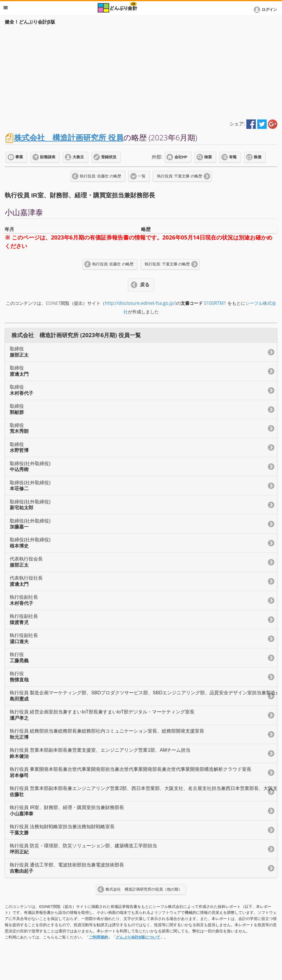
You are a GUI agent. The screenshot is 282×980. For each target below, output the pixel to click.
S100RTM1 (215, 303)
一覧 (142, 176)
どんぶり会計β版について (138, 937)
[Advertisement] (141, 71)
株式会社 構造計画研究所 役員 (69, 138)
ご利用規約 (99, 937)
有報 (233, 157)
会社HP (181, 157)
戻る (145, 285)
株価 (258, 157)
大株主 (78, 157)
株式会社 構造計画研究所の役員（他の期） (144, 889)
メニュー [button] (6, 8)
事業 (19, 157)
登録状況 (109, 157)
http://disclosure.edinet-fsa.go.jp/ (140, 303)
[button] (266, 10)
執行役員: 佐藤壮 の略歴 (100, 176)
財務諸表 (48, 157)
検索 (208, 157)
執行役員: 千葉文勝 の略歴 (180, 176)
